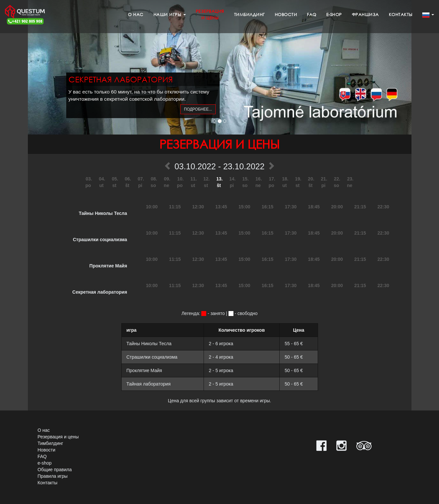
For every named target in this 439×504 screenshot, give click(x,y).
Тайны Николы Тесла (103, 213)
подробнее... (198, 109)
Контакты (401, 15)
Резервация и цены (58, 437)
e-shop (334, 15)
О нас (136, 15)
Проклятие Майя (108, 266)
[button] (428, 15)
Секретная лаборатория (100, 292)
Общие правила (55, 470)
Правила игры (53, 476)
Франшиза (365, 15)
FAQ (312, 15)
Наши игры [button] (170, 15)
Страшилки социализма (100, 240)
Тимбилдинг (249, 15)
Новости (286, 15)
